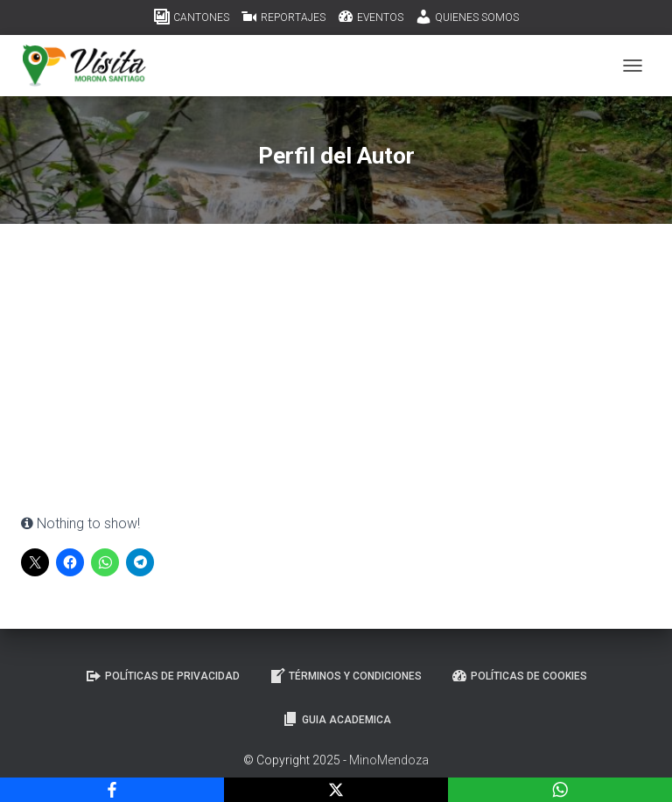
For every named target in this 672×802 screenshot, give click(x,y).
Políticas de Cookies (519, 676)
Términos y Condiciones (345, 676)
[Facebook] (112, 790)
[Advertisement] (336, 381)
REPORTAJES (283, 17)
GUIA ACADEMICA (336, 719)
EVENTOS (370, 17)
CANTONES (191, 17)
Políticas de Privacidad (162, 676)
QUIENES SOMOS (467, 17)
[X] (336, 790)
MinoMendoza (389, 760)
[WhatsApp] (560, 790)
